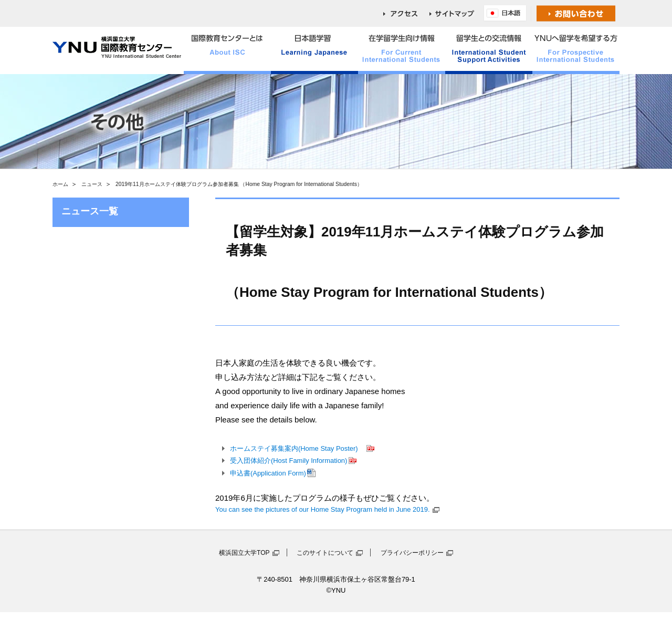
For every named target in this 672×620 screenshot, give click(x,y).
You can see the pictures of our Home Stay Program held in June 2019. (323, 509)
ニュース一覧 (90, 211)
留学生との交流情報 (489, 50)
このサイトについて (325, 553)
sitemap (457, 13)
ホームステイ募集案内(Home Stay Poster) (297, 448)
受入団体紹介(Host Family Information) (288, 461)
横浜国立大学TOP (244, 553)
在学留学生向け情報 (402, 50)
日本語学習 (314, 50)
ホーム (60, 184)
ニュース (92, 184)
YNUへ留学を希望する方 (576, 50)
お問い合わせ (576, 13)
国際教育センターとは (227, 50)
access (406, 13)
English (508, 13)
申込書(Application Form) (268, 473)
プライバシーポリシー (412, 553)
